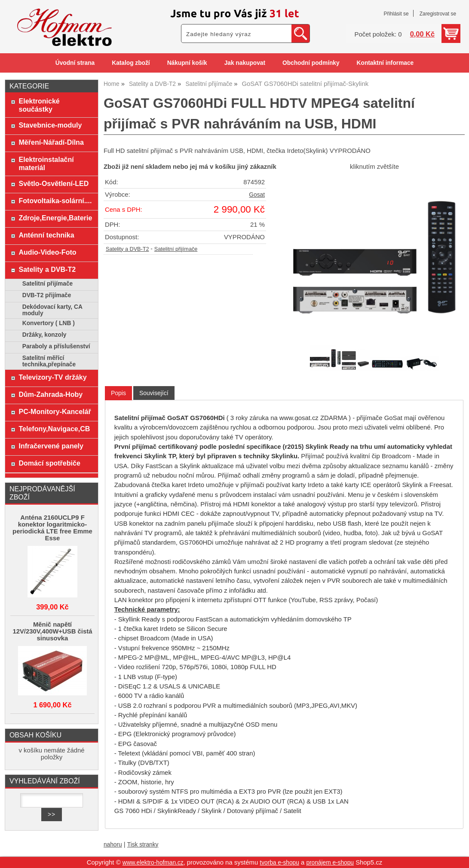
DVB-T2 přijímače (47, 295)
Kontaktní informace (385, 63)
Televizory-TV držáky (53, 377)
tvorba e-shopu (279, 863)
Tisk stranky (143, 845)
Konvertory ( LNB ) (49, 323)
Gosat (257, 195)
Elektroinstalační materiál (46, 163)
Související (154, 393)
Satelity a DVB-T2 (127, 249)
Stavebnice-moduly (51, 125)
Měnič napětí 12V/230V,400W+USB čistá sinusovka (52, 631)
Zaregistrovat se (438, 14)
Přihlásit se (396, 14)
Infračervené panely (51, 446)
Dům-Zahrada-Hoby (51, 394)
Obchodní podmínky (311, 63)
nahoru (113, 845)
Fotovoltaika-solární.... (55, 201)
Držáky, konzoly (44, 335)
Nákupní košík (187, 63)
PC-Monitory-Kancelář (55, 411)
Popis (118, 393)
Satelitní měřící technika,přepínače (49, 361)
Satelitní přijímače (176, 249)
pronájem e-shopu (330, 863)
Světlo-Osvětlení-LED (54, 183)
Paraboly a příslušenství (56, 346)
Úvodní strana (75, 63)
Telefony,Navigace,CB (55, 429)
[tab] (118, 393)
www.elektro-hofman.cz (153, 863)
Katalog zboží (131, 63)
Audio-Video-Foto (48, 252)
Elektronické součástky (39, 105)
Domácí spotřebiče (50, 463)
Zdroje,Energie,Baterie (56, 218)
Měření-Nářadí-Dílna (51, 142)
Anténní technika (47, 235)
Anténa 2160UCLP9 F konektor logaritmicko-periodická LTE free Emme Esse (52, 528)
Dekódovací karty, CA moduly (52, 310)
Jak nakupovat (245, 63)
